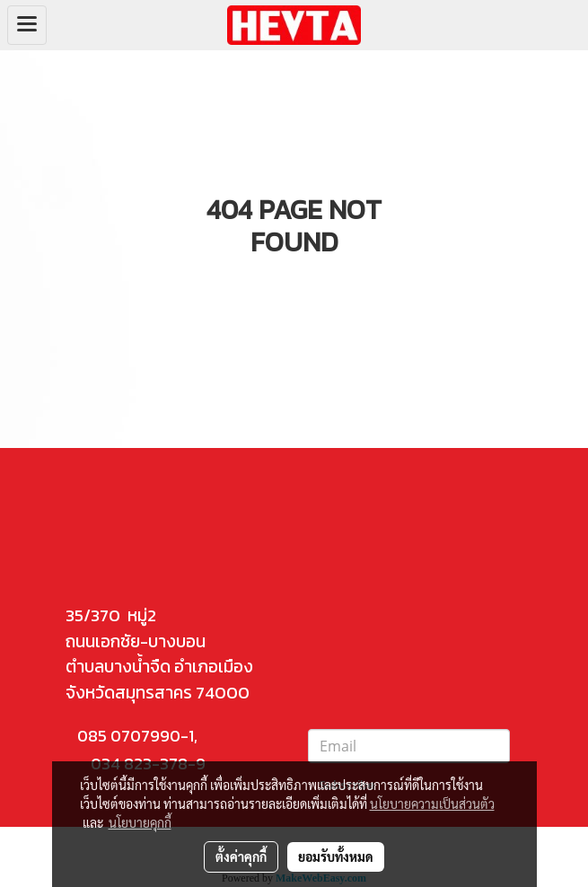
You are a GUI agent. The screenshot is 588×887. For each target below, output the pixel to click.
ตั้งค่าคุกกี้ (241, 856)
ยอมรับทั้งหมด (336, 856)
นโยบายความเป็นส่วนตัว (432, 804)
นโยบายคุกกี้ (140, 822)
